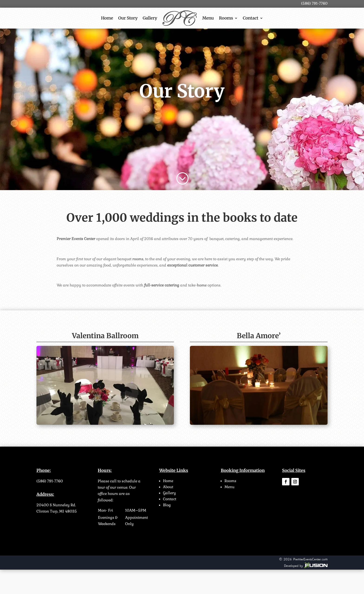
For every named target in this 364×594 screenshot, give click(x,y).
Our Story (128, 18)
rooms (138, 259)
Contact (251, 18)
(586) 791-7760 (50, 481)
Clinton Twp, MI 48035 (57, 511)
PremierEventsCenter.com (310, 559)
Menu (208, 18)
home (202, 285)
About (168, 487)
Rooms (226, 18)
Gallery (150, 18)
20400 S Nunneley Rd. (56, 505)
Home (107, 18)
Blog (167, 505)
